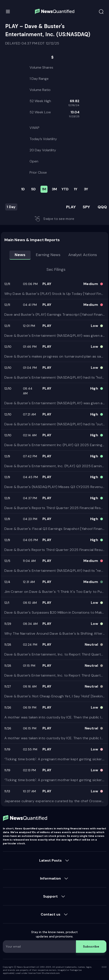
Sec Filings (56, 269)
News (20, 255)
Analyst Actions (83, 255)
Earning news (48, 255)
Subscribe (91, 946)
